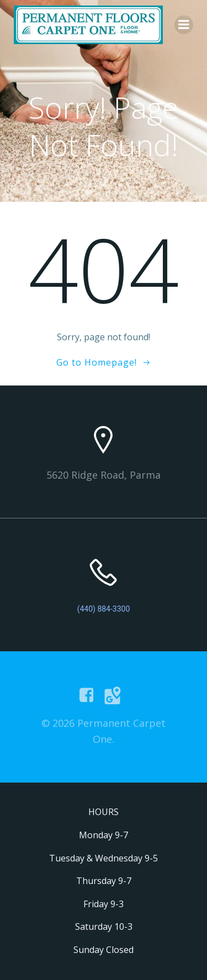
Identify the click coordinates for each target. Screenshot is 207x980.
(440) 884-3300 (104, 609)
